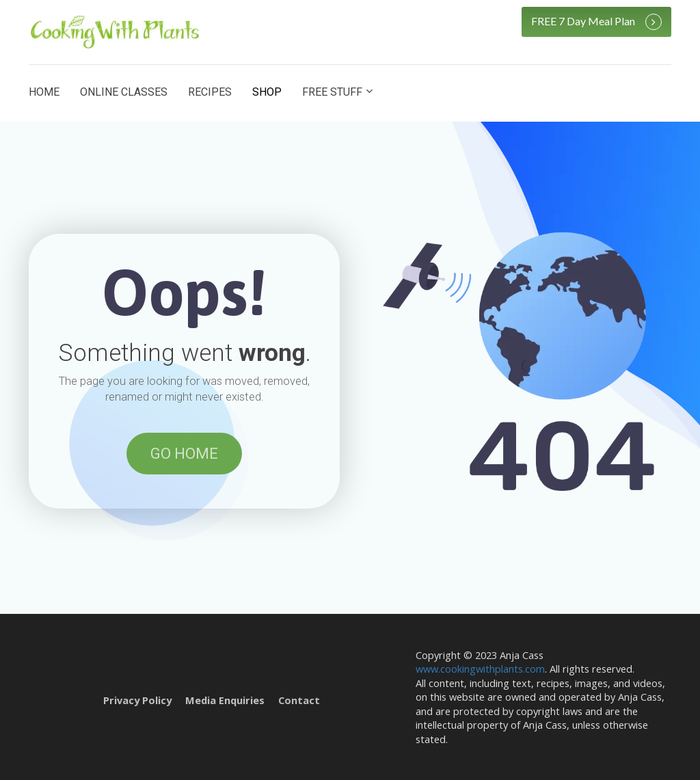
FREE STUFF (332, 92)
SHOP (267, 92)
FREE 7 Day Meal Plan (596, 22)
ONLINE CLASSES (124, 92)
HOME (44, 92)
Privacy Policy (137, 700)
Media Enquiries (225, 700)
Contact (299, 700)
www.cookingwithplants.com (480, 669)
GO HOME (184, 454)
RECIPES (210, 92)
